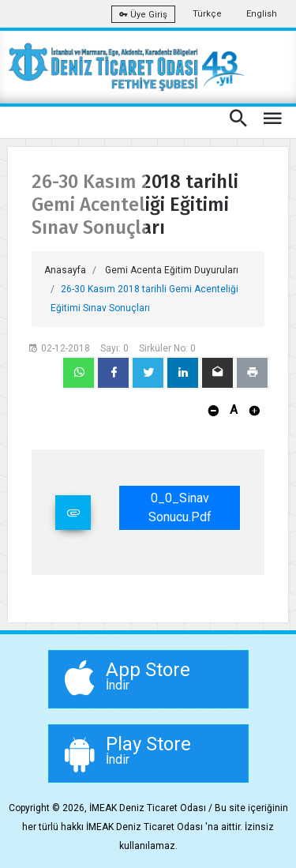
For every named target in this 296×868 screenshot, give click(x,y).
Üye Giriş (143, 15)
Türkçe (207, 14)
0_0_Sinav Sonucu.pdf (180, 507)
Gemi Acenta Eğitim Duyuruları (172, 270)
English (262, 14)
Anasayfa (65, 270)
